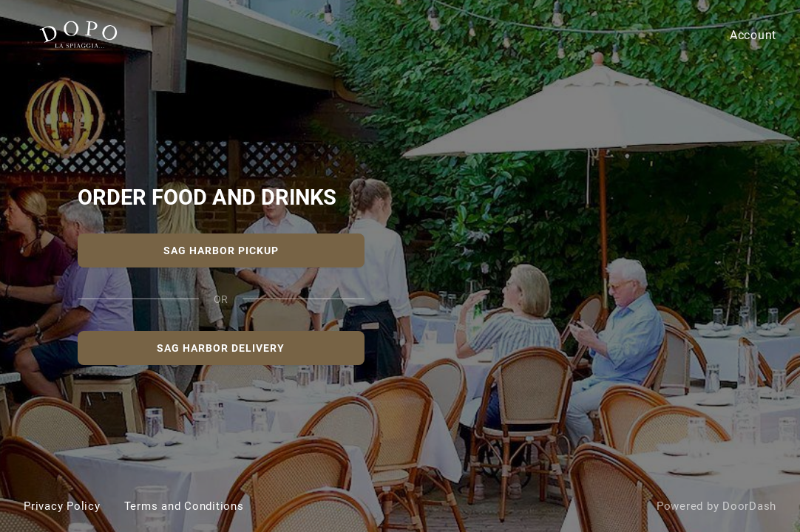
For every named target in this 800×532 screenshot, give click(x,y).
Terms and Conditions (184, 506)
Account (753, 35)
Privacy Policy (62, 506)
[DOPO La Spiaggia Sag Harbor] (400, 266)
